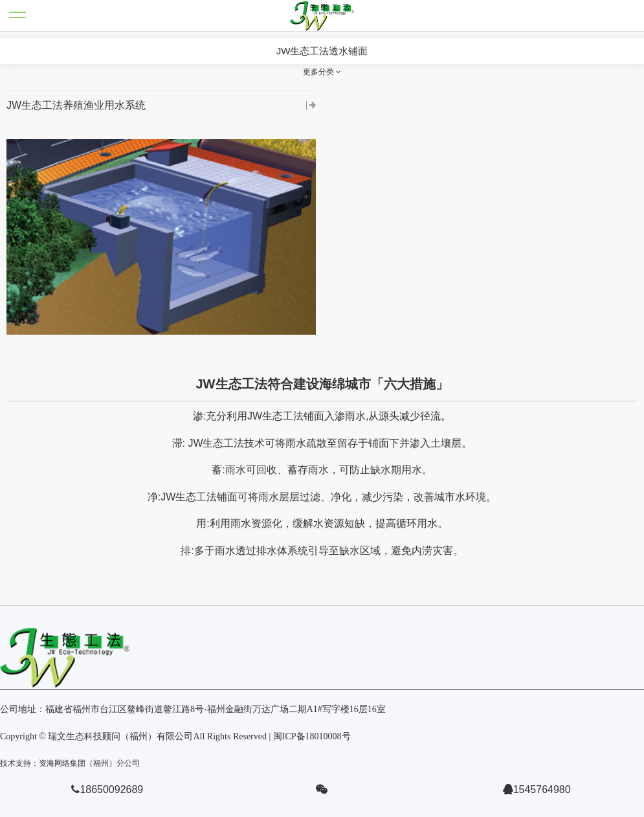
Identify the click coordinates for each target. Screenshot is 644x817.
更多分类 (322, 72)
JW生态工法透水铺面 (322, 51)
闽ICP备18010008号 (312, 736)
